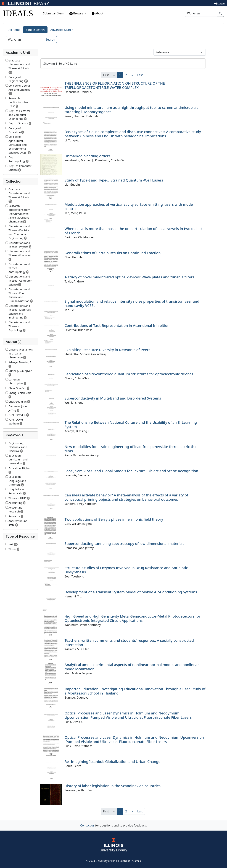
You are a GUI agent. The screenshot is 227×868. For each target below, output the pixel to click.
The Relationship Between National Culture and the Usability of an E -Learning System (131, 425)
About (97, 13)
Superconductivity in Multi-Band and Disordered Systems (113, 398)
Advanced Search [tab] (62, 30)
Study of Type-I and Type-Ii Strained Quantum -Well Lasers (114, 180)
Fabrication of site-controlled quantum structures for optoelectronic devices (129, 374)
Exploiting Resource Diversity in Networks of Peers (107, 350)
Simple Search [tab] (35, 30)
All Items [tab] (14, 30)
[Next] (132, 75)
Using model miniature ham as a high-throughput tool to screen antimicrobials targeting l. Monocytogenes (131, 110)
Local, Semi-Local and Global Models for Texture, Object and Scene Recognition (131, 471)
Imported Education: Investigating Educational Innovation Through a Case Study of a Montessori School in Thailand (135, 691)
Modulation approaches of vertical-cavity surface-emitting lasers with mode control (129, 207)
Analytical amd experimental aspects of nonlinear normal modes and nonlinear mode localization (132, 667)
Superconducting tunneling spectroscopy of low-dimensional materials (125, 544)
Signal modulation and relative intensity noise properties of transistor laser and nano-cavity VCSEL (132, 303)
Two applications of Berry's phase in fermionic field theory (114, 519)
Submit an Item (52, 13)
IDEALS (18, 13)
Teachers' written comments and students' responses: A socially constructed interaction (129, 643)
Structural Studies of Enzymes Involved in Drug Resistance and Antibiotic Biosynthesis (126, 570)
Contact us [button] (87, 825)
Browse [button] (77, 13)
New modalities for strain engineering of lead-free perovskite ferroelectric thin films (131, 449)
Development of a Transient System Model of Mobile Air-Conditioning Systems (131, 592)
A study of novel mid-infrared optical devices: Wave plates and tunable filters (129, 277)
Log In (219, 3)
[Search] (201, 13)
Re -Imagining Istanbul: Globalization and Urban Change (113, 762)
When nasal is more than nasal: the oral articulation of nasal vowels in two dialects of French (134, 231)
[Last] (140, 75)
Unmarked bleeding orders (87, 156)
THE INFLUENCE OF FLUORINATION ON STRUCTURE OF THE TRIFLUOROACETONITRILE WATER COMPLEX (115, 85)
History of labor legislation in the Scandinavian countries (113, 786)
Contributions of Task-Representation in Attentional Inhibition (117, 326)
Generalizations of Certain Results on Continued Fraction (113, 253)
